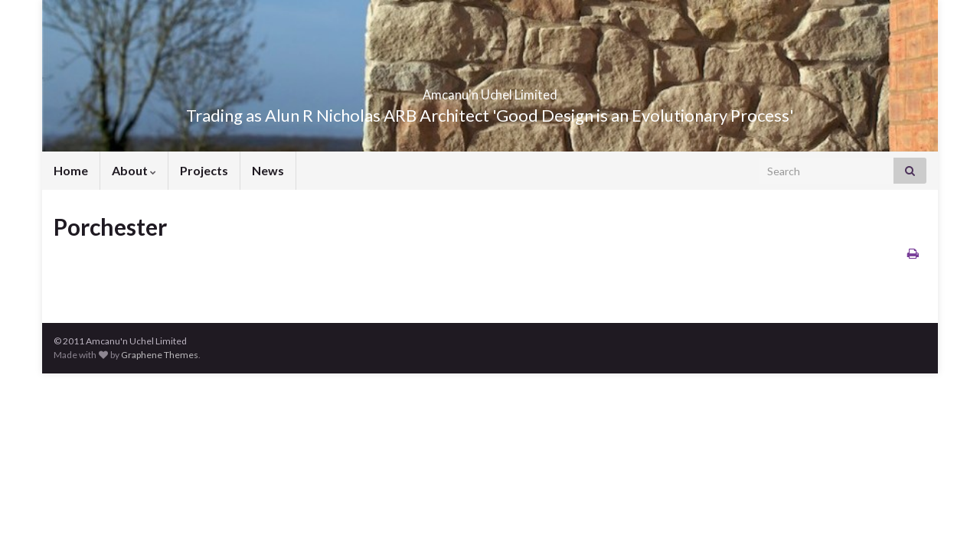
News (268, 170)
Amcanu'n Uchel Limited (490, 90)
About (134, 170)
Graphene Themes (160, 355)
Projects (204, 170)
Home (71, 170)
